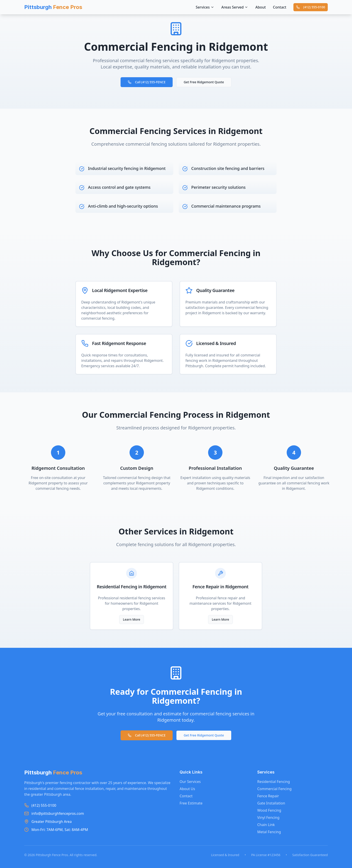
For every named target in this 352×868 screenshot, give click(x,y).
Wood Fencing (269, 810)
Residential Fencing (274, 782)
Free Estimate (191, 803)
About (260, 7)
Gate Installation (271, 803)
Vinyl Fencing (268, 817)
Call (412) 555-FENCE (147, 82)
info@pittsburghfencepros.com (58, 813)
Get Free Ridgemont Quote (204, 82)
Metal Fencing (269, 832)
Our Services (190, 782)
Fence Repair (268, 796)
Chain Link (266, 825)
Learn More (132, 619)
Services (205, 7)
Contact (280, 7)
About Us (187, 789)
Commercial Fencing (274, 789)
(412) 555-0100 (311, 7)
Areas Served (235, 7)
